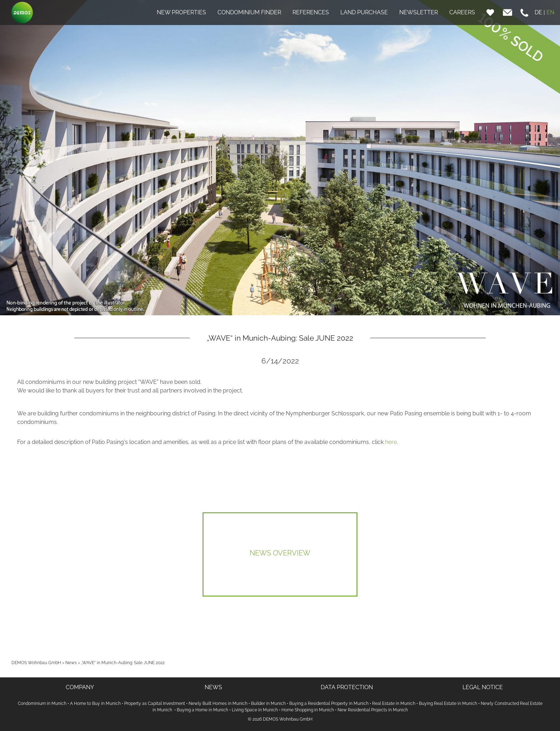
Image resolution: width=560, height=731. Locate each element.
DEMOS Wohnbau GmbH (36, 663)
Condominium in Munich (42, 703)
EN (550, 12)
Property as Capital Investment (155, 703)
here (391, 442)
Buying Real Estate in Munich (448, 703)
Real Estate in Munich (394, 703)
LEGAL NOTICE (483, 687)
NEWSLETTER (419, 12)
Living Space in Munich (255, 710)
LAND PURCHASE (364, 12)
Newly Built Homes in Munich (218, 703)
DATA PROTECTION (347, 687)
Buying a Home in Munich (202, 710)
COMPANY (80, 687)
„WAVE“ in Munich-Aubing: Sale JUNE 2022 (123, 663)
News (71, 663)
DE (538, 12)
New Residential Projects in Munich (373, 710)
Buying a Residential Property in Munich (329, 703)
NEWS (213, 687)
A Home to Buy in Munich (95, 703)
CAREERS (462, 12)
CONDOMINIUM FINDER (249, 12)
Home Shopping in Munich (308, 710)
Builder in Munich (268, 703)
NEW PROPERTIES (181, 12)
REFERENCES (311, 12)
